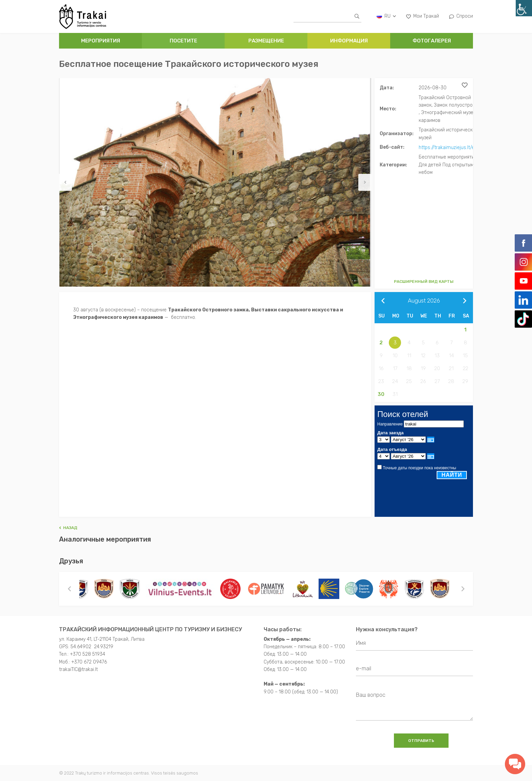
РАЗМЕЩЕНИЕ (266, 41)
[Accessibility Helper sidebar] (524, 8)
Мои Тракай (423, 16)
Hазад (68, 527)
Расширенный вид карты (424, 281)
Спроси (461, 16)
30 (381, 394)
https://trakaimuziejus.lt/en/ (449, 147)
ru (386, 16)
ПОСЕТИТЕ (183, 41)
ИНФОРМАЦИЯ (349, 41)
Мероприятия (101, 41)
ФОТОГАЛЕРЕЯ (432, 41)
